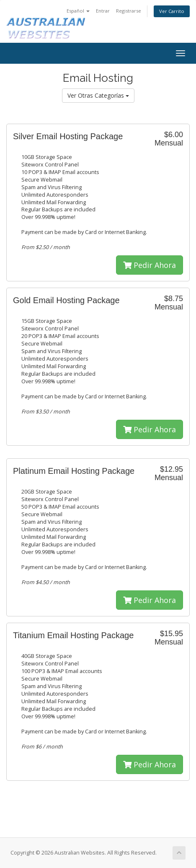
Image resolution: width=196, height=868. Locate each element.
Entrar (103, 11)
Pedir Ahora (150, 265)
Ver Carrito (172, 11)
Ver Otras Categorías (98, 95)
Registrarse (129, 11)
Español (78, 11)
